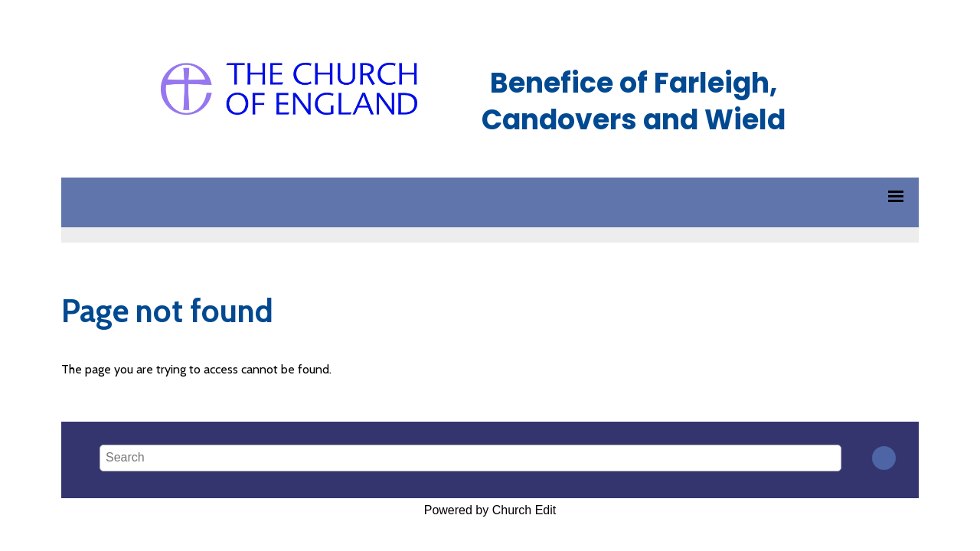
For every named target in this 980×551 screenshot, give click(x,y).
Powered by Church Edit (490, 510)
